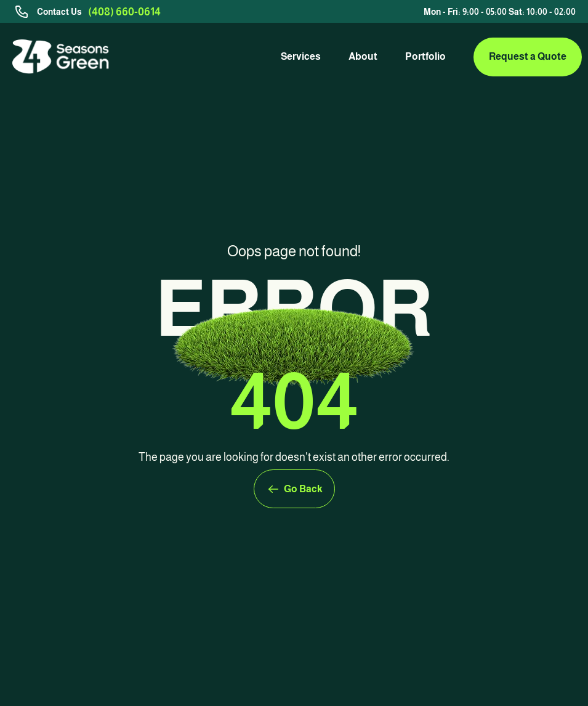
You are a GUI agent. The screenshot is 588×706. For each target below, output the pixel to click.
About (363, 56)
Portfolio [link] (425, 56)
